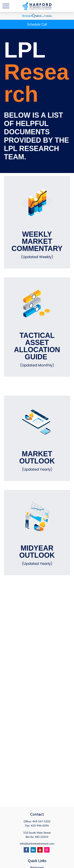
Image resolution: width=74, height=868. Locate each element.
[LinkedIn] (33, 850)
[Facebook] (26, 850)
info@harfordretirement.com (37, 843)
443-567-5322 (41, 821)
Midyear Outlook (37, 555)
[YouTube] (40, 850)
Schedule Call (37, 24)
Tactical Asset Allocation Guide (37, 350)
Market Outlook (37, 461)
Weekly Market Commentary (37, 245)
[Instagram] (47, 850)
